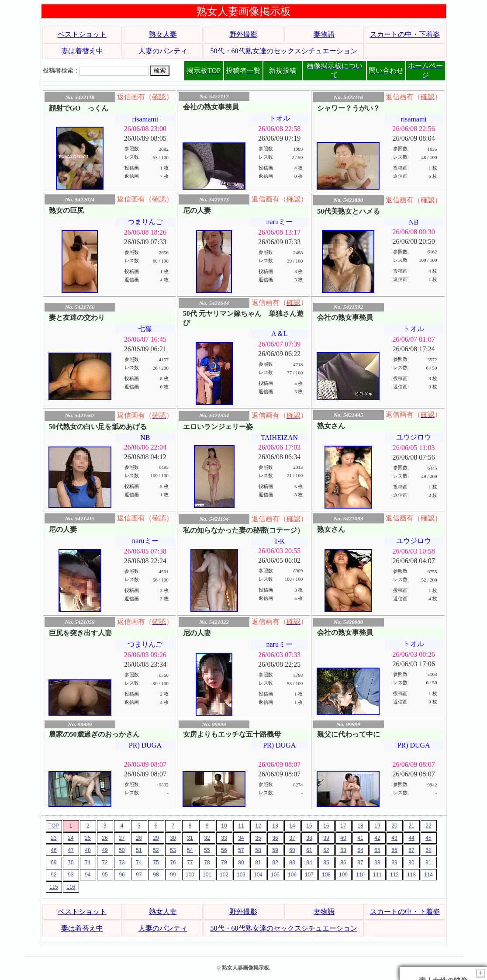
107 (309, 875)
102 (224, 875)
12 (258, 826)
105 (275, 875)
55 (207, 850)
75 (156, 862)
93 (71, 875)
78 (207, 862)
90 (411, 862)
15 (309, 826)
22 (428, 826)
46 (54, 850)
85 (326, 862)
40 (343, 838)
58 (258, 850)
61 (309, 850)
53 (173, 850)
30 (173, 838)
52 (156, 850)
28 (139, 838)
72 (105, 862)
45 (428, 838)
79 (224, 862)
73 (122, 862)
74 (139, 862)
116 (71, 887)
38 (309, 838)
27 (122, 838)
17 (343, 826)
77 (190, 862)
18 (360, 826)
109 (343, 875)
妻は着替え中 (82, 51)
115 (54, 887)
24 (71, 838)
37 (292, 838)
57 (241, 850)
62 (326, 850)
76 (173, 862)
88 (377, 862)
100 (190, 875)
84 (309, 862)
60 (292, 850)
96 (122, 875)
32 (207, 838)
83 (292, 862)
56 (224, 850)
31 (190, 838)
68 (428, 850)
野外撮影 (243, 34)
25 (88, 838)
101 (207, 875)
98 (156, 875)
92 (54, 875)
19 (377, 826)
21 (411, 826)
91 (428, 862)
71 (88, 862)
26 (105, 838)
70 (71, 862)
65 (377, 850)
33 (224, 838)
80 (241, 862)
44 (411, 838)
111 (377, 875)
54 (190, 850)
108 (326, 875)
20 (394, 826)
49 (105, 850)
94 (88, 875)
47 (71, 850)
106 (292, 875)
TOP (54, 826)
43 (394, 838)
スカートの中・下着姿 (405, 34)
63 (343, 850)
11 (241, 826)
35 (258, 838)
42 (377, 838)
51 (139, 850)
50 (122, 850)
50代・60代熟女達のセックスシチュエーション (284, 51)
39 (326, 838)
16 (326, 826)
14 (292, 826)
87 (360, 862)
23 (54, 838)
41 (360, 838)
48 (88, 850)
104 (258, 875)
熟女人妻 (163, 34)
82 (275, 862)
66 (394, 850)
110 (360, 875)
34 (241, 838)
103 (241, 875)
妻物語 (324, 34)
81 (258, 862)
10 (224, 826)
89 (394, 862)
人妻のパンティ (163, 51)
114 (428, 875)
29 (156, 838)
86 (343, 862)
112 (394, 875)
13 (275, 826)
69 (54, 862)
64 (360, 850)
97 (139, 875)
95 (105, 875)
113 (411, 875)
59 (275, 850)
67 (411, 850)
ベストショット (82, 34)
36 (275, 838)
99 (173, 875)
